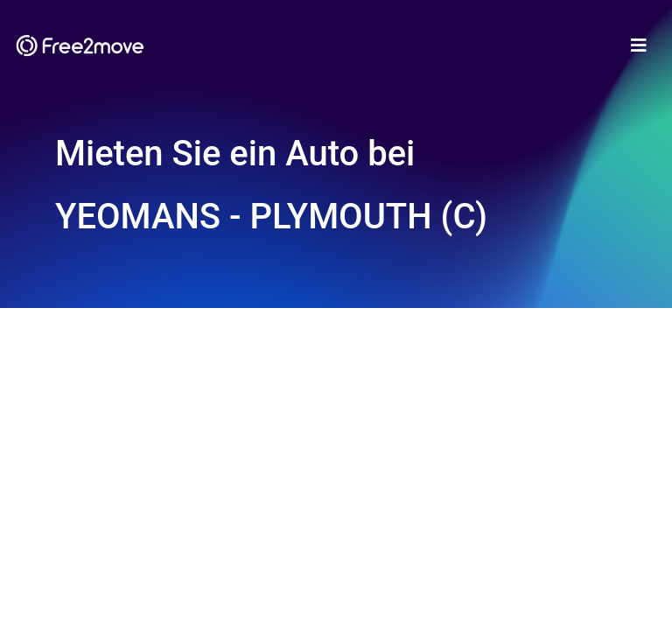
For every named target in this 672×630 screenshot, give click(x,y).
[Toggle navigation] (639, 45)
